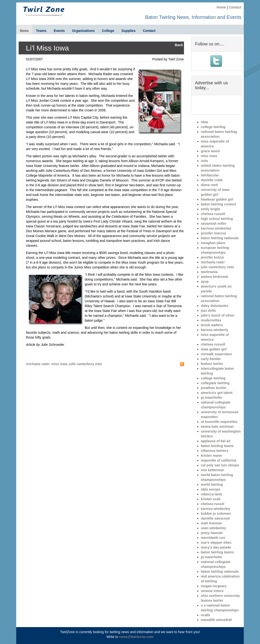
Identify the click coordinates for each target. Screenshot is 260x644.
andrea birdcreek (215, 277)
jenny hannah (212, 533)
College (108, 31)
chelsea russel (213, 504)
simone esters (212, 591)
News (24, 31)
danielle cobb (212, 180)
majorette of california (219, 460)
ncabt (205, 615)
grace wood (210, 151)
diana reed (209, 185)
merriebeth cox (213, 538)
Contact (235, 7)
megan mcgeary (214, 586)
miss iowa (59, 364)
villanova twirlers (215, 451)
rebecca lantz (212, 494)
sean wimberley (214, 528)
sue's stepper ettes (216, 543)
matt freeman (212, 523)
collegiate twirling (215, 383)
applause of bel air (216, 441)
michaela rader (38, 364)
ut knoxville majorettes (219, 422)
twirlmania (209, 272)
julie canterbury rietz (86, 364)
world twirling (212, 485)
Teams (41, 31)
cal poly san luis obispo (220, 465)
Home (221, 7)
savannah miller (214, 224)
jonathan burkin (214, 388)
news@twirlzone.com (136, 637)
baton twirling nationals (220, 238)
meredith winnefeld (216, 620)
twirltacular (210, 175)
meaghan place (213, 243)
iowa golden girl (214, 349)
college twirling (213, 127)
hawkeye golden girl (217, 199)
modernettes (211, 320)
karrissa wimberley (216, 228)
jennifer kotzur (213, 257)
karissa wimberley (216, 509)
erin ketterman (213, 470)
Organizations (83, 31)
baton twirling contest (218, 204)
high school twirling (217, 219)
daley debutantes (215, 306)
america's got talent (217, 393)
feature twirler (212, 364)
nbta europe (211, 489)
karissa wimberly (215, 330)
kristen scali (211, 499)
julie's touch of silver (218, 315)
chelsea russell (213, 214)
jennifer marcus (214, 233)
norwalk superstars (216, 354)
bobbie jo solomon (216, 514)
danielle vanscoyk (215, 518)
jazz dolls (208, 311)
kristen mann (211, 456)
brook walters (212, 325)
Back (179, 45)
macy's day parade (216, 547)
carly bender (211, 359)
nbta (205, 122)
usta (204, 161)
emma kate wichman (217, 427)
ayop (205, 282)
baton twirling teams (217, 446)
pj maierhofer (212, 398)
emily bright (210, 209)
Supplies (129, 31)
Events (59, 31)
